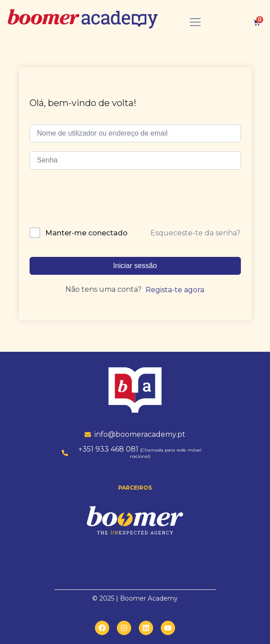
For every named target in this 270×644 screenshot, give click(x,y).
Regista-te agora (175, 290)
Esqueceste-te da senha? (195, 233)
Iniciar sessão (135, 266)
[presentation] (91, 201)
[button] (195, 22)
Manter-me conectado (86, 233)
